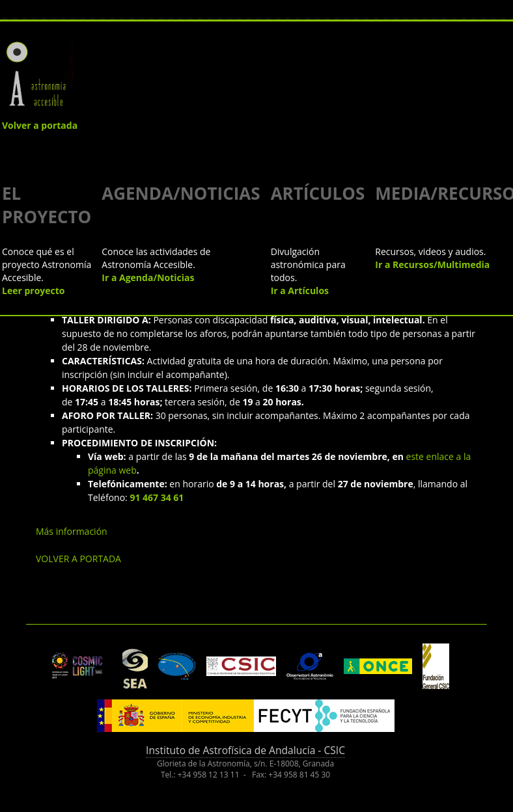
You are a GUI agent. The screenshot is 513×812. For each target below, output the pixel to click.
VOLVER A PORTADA (78, 559)
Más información (72, 531)
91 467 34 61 (157, 497)
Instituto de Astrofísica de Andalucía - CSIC (245, 750)
